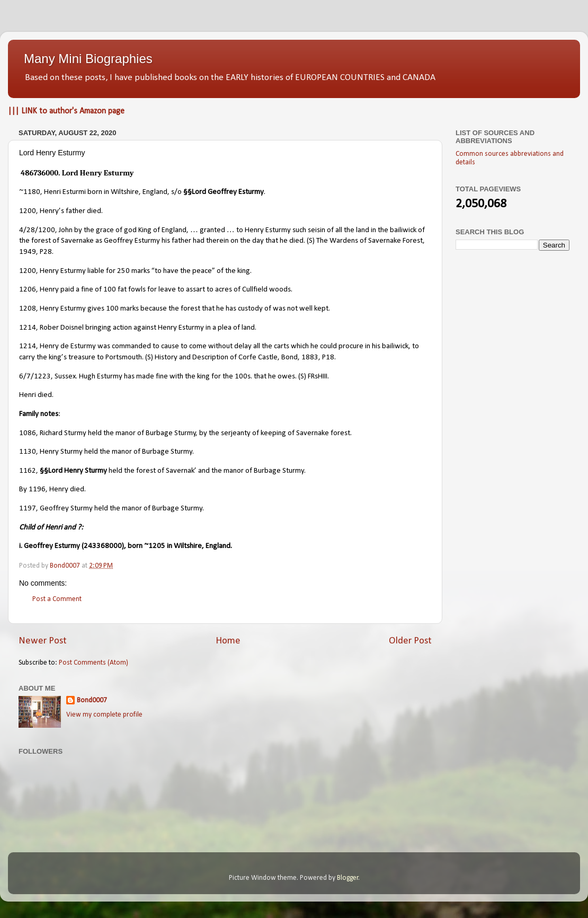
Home (228, 641)
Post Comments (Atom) (93, 663)
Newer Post (43, 641)
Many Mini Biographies (88, 59)
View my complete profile (104, 715)
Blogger (348, 878)
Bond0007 (92, 700)
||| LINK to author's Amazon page (66, 111)
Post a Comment (57, 599)
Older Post (410, 641)
